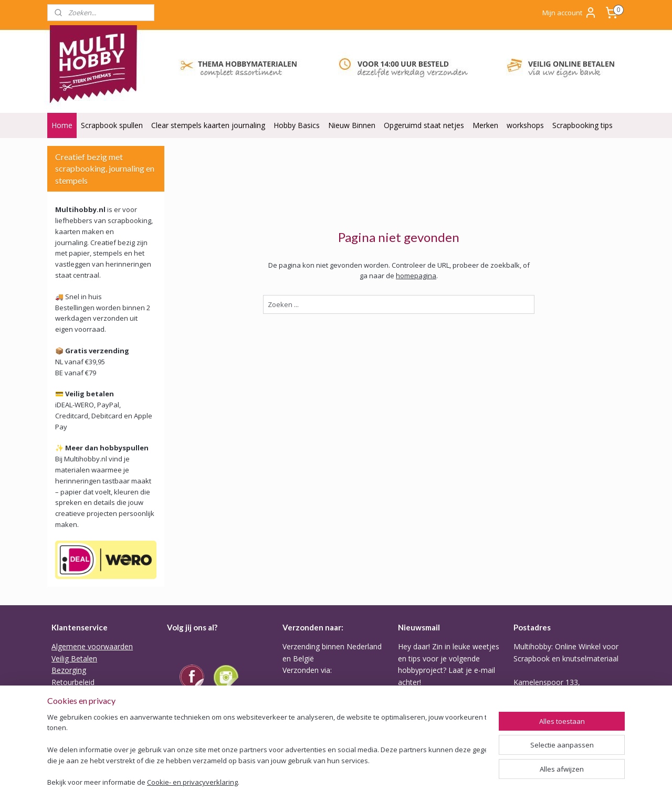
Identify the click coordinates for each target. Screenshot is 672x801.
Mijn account (570, 13)
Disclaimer (69, 741)
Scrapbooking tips (582, 125)
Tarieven (297, 735)
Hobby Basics (297, 125)
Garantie (66, 694)
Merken (485, 125)
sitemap (344, 782)
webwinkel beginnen (406, 782)
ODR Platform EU (81, 729)
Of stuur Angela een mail (555, 741)
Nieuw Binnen (352, 125)
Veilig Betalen (74, 658)
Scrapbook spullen (112, 125)
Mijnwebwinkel (498, 782)
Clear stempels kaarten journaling (208, 125)
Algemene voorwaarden (92, 646)
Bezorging (69, 670)
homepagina (416, 276)
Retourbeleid (73, 682)
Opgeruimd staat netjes (424, 125)
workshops (525, 125)
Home (62, 125)
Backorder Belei (78, 705)
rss (366, 782)
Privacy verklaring (81, 717)
